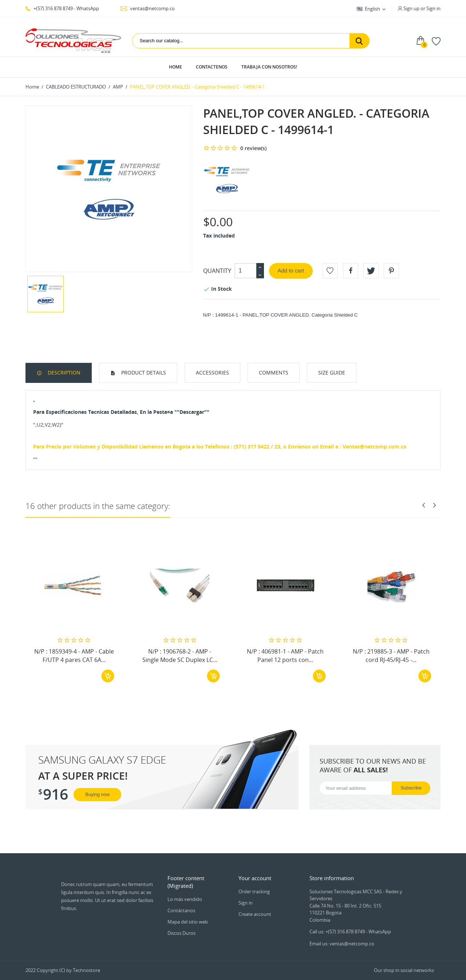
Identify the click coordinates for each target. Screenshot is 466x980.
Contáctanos (181, 910)
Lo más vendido (185, 899)
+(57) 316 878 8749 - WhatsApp (62, 8)
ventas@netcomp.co (147, 8)
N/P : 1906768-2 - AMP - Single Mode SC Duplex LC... (180, 655)
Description (63, 373)
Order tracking (254, 891)
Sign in (246, 903)
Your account (255, 878)
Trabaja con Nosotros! (269, 67)
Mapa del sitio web (188, 922)
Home (175, 67)
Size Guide (332, 373)
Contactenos (212, 67)
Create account (255, 914)
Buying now (97, 794)
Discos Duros (181, 933)
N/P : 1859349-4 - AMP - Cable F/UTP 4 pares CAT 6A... (74, 655)
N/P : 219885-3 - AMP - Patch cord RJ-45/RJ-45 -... (391, 655)
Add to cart (291, 271)
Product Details (143, 373)
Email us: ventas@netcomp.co (342, 944)
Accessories (212, 373)
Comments (274, 373)
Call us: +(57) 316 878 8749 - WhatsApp (350, 932)
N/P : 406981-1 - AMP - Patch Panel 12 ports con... (285, 655)
